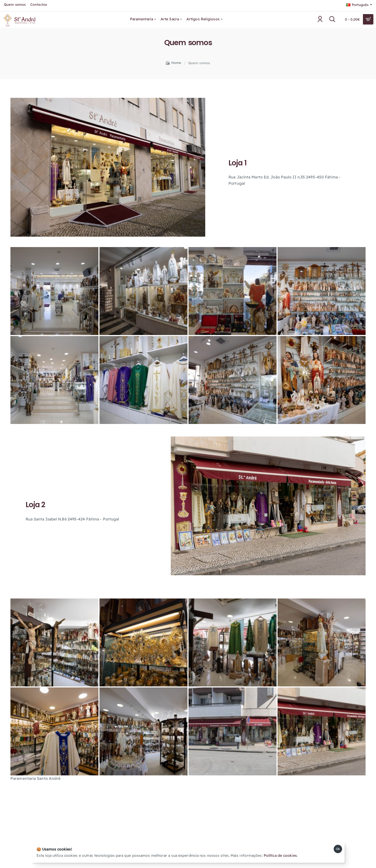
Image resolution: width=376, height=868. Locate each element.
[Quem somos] (15, 5)
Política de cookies (280, 855)
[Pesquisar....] (332, 19)
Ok (338, 849)
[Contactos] (39, 5)
